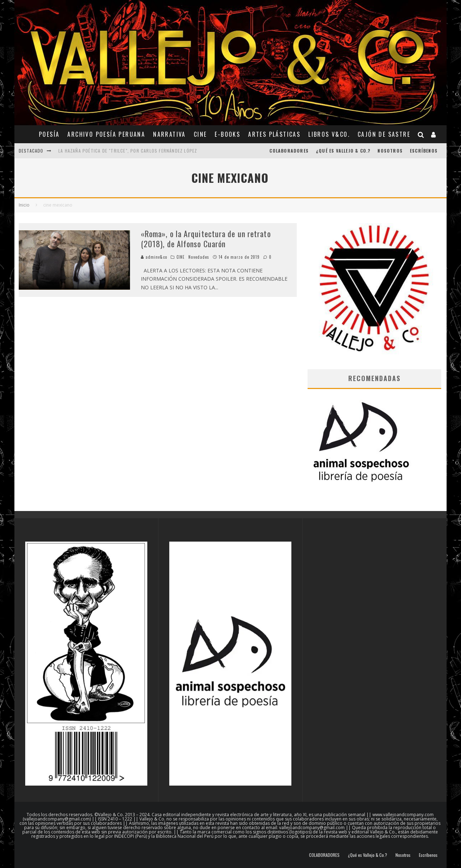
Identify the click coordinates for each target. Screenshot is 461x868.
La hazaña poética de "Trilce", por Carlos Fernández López (128, 151)
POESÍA (49, 134)
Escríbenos (424, 151)
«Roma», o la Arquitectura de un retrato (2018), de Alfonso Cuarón (206, 239)
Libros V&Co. (329, 134)
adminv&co (154, 257)
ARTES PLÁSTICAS (274, 134)
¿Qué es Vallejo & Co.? (343, 151)
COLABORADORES (289, 151)
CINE (200, 134)
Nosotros (390, 151)
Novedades (199, 257)
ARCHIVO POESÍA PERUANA (106, 134)
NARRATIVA (169, 134)
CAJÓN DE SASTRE (384, 134)
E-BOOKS (227, 134)
